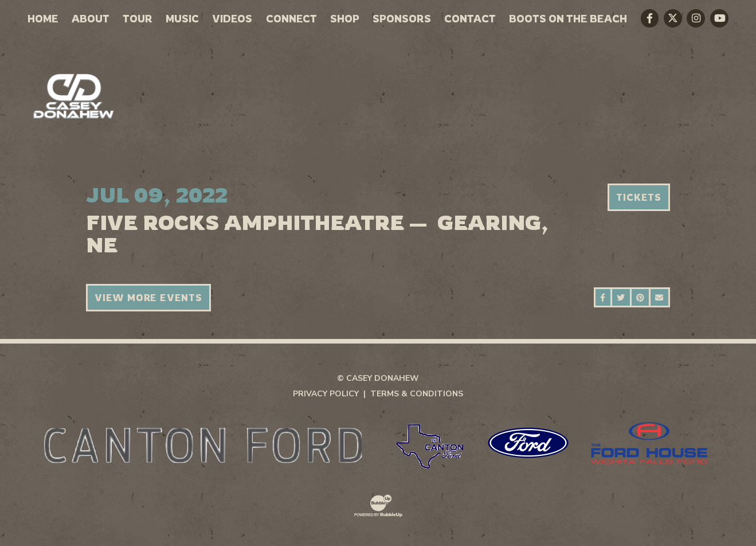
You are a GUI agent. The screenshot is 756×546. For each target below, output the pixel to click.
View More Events (148, 298)
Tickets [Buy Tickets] (639, 197)
